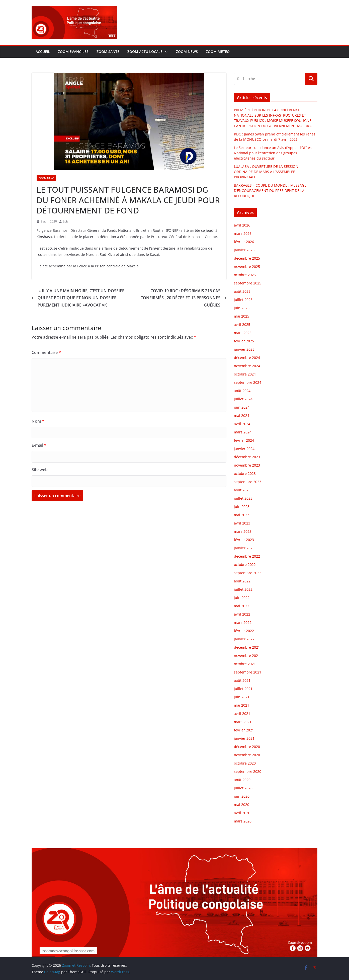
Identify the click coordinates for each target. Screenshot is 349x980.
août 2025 (242, 291)
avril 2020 (242, 813)
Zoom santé (108, 52)
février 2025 (244, 341)
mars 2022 (243, 622)
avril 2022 (242, 614)
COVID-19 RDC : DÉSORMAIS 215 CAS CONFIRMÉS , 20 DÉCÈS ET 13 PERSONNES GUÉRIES (183, 298)
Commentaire (46, 352)
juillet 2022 (243, 589)
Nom (38, 421)
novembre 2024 (247, 366)
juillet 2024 (243, 399)
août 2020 (242, 780)
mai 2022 (242, 606)
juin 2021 (242, 697)
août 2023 (242, 490)
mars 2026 (243, 233)
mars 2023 (243, 531)
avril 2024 (242, 424)
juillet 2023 (243, 498)
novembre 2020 (247, 755)
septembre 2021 (248, 672)
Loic (66, 221)
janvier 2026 (244, 250)
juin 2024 (242, 407)
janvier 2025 (244, 349)
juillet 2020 (243, 788)
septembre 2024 (248, 382)
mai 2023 (242, 515)
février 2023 (244, 540)
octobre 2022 (245, 564)
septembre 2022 (248, 573)
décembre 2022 (247, 556)
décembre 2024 (247, 358)
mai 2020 (242, 805)
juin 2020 (242, 796)
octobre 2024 (245, 374)
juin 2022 (242, 598)
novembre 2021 (247, 656)
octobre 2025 (245, 275)
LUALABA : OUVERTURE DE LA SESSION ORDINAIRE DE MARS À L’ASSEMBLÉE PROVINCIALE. (266, 172)
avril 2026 (242, 225)
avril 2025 (242, 324)
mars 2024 (243, 432)
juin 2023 (242, 507)
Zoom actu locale (145, 52)
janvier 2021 (244, 738)
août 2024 (242, 391)
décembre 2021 (247, 647)
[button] (165, 52)
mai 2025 (242, 316)
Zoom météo (218, 52)
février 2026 (244, 242)
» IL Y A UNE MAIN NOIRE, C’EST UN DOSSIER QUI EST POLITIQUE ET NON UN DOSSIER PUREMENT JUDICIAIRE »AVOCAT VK (78, 298)
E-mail (39, 445)
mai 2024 (242, 416)
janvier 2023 (244, 548)
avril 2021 (242, 713)
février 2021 (244, 730)
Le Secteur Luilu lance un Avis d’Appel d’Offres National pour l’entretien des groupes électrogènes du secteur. (273, 153)
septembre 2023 (248, 482)
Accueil (43, 52)
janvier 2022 (244, 639)
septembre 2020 (248, 771)
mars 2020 (243, 821)
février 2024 (244, 440)
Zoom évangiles (73, 52)
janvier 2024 (244, 449)
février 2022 (244, 631)
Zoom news (187, 52)
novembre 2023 (247, 465)
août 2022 (242, 581)
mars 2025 (243, 333)
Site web (40, 470)
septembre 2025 (248, 283)
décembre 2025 (247, 258)
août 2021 (242, 680)
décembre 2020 (247, 747)
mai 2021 (242, 705)
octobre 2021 (245, 664)
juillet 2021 (243, 689)
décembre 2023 (247, 457)
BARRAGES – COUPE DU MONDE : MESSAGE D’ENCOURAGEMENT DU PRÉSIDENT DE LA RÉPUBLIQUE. (270, 191)
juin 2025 (242, 308)
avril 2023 (242, 523)
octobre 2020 (245, 763)
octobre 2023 (245, 473)
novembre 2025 (247, 267)
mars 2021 (243, 722)
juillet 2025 (243, 300)
